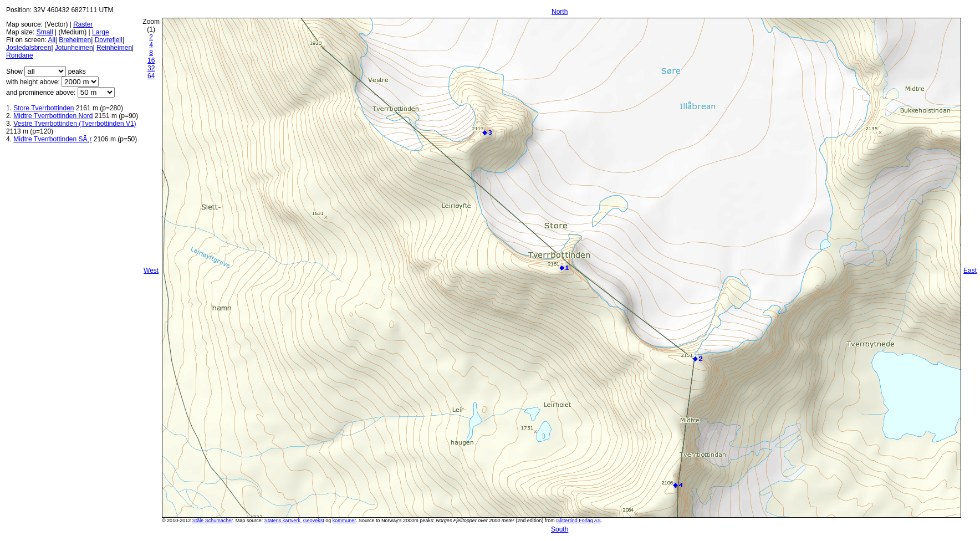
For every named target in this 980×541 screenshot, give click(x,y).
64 (151, 76)
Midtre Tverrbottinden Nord (53, 116)
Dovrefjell (109, 40)
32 (151, 68)
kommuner (344, 520)
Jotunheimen (74, 48)
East (970, 270)
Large (101, 32)
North (560, 12)
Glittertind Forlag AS (578, 520)
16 (151, 60)
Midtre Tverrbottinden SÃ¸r (52, 139)
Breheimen (75, 40)
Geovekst (314, 520)
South (560, 529)
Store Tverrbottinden (44, 108)
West (151, 270)
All (51, 40)
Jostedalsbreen (29, 48)
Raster (83, 24)
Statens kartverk (282, 520)
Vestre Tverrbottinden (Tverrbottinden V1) (75, 124)
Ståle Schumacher (213, 520)
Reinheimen (114, 48)
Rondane (20, 55)
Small (45, 32)
